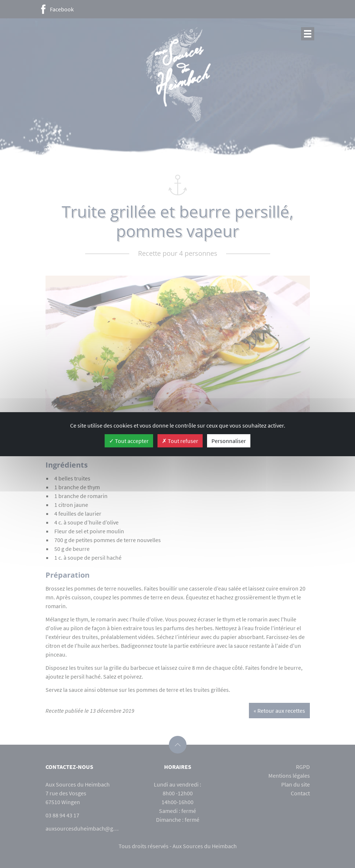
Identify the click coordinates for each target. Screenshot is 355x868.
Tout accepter (129, 441)
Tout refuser (180, 441)
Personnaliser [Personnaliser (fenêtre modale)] (229, 441)
